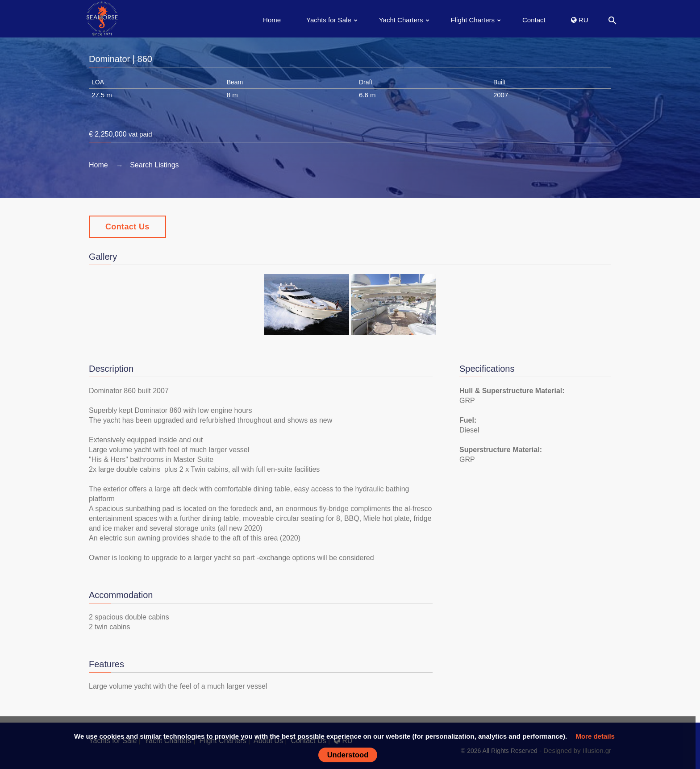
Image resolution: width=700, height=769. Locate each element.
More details (595, 736)
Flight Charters (473, 20)
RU (580, 20)
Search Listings (154, 165)
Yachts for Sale (329, 20)
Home (272, 20)
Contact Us (127, 227)
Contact (534, 20)
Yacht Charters (401, 20)
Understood (348, 755)
